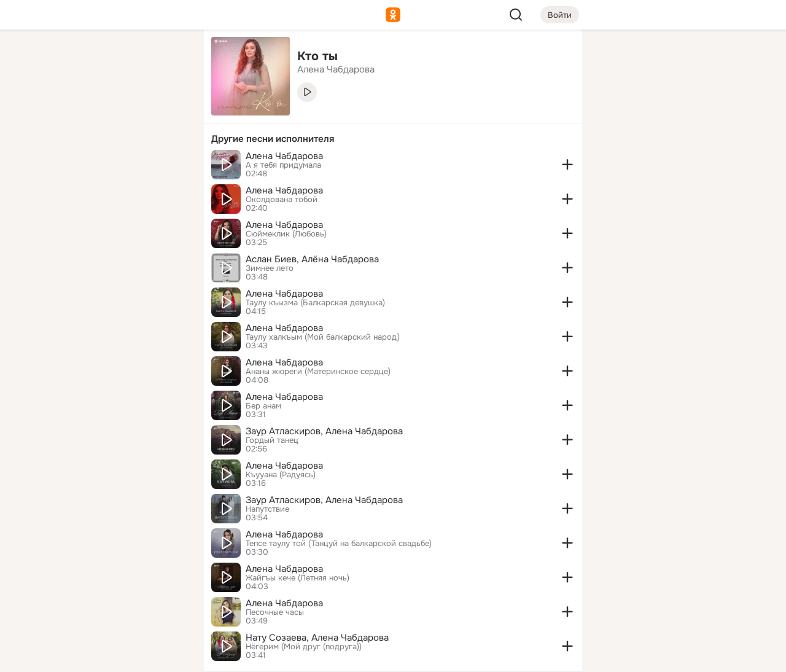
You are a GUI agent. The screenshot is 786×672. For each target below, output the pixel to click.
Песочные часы (275, 612)
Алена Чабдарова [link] (336, 69)
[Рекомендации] (113, 221)
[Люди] (113, 113)
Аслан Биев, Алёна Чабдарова (312, 259)
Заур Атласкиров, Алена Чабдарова (324, 431)
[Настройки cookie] (113, 656)
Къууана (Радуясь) (281, 475)
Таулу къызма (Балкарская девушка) (315, 303)
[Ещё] (113, 577)
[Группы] (167, 59)
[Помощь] (59, 221)
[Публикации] (59, 113)
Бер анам (263, 406)
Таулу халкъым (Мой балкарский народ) (323, 337)
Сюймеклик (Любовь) (286, 234)
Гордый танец (272, 440)
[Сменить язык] (113, 604)
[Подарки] (59, 167)
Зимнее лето (270, 268)
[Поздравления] (113, 167)
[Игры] (167, 167)
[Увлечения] (113, 59)
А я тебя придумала (283, 165)
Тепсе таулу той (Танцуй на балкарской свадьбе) (339, 544)
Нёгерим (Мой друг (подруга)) (304, 647)
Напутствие (267, 509)
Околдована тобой (282, 200)
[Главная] (59, 59)
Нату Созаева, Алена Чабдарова (317, 638)
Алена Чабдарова (284, 156)
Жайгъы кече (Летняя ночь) (298, 578)
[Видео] (167, 113)
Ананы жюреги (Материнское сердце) (318, 372)
